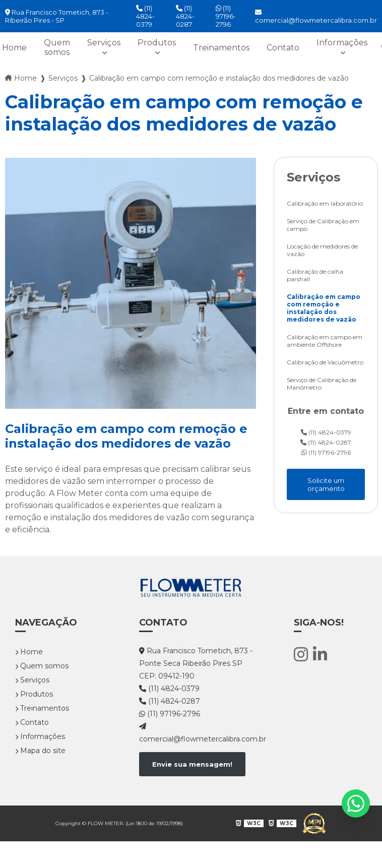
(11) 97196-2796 (226, 16)
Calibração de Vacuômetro (325, 362)
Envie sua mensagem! (192, 764)
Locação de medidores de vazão (322, 250)
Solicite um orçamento (326, 484)
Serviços (104, 43)
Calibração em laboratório (325, 203)
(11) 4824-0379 (145, 16)
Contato (283, 48)
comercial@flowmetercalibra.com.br (316, 17)
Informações (342, 43)
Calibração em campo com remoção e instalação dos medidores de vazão (324, 308)
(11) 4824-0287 (185, 16)
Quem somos (57, 47)
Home (29, 652)
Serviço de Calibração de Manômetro (322, 384)
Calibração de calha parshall (315, 275)
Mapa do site (40, 751)
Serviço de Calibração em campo (323, 225)
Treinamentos (221, 48)
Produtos (157, 43)
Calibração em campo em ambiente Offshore (325, 341)
